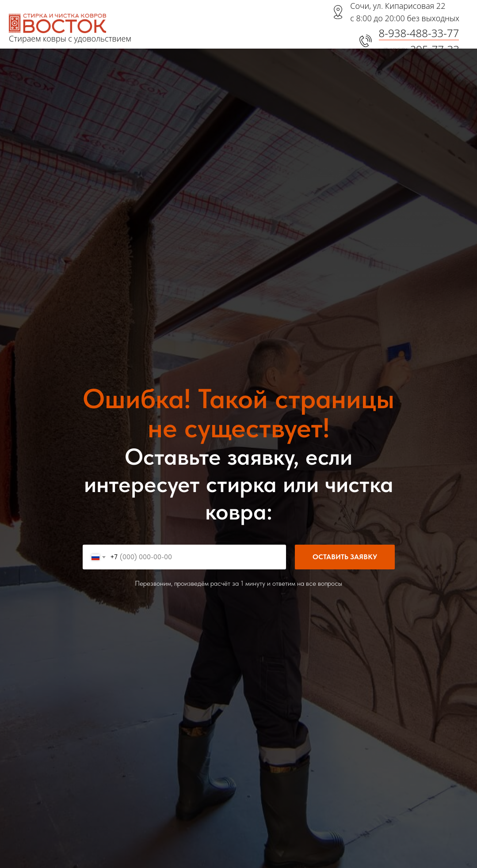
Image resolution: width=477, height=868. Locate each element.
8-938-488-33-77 (419, 33)
